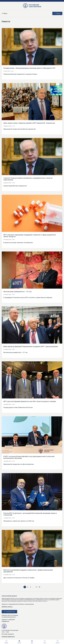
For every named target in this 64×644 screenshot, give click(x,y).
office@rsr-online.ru (7, 607)
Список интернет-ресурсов (9, 596)
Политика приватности (8, 636)
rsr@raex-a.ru (5, 621)
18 (39, 587)
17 (36, 587)
